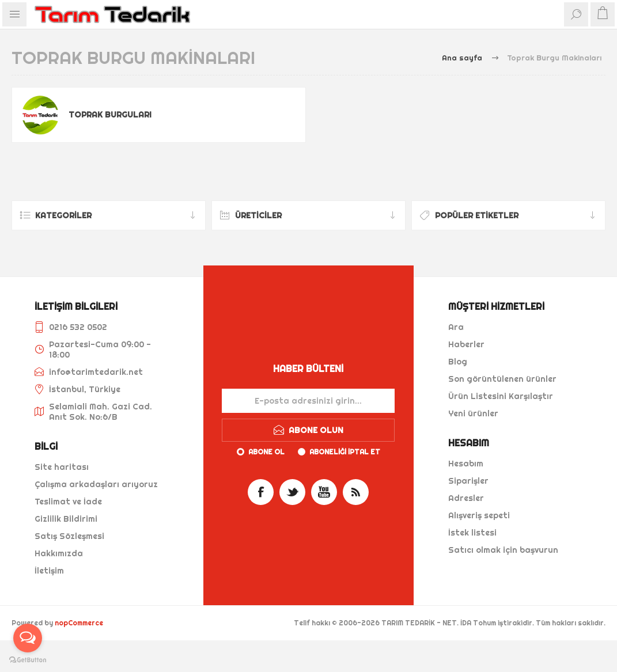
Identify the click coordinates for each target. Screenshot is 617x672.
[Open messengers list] (28, 638)
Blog (458, 362)
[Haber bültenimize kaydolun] (308, 401)
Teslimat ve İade (68, 502)
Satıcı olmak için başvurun (503, 550)
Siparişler (468, 481)
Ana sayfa (462, 58)
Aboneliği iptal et (345, 452)
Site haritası (62, 467)
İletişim (49, 571)
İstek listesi (472, 533)
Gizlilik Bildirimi (66, 519)
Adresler (466, 498)
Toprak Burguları (110, 115)
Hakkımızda (59, 553)
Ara (456, 327)
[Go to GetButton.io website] (28, 660)
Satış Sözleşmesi (69, 536)
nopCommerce (79, 623)
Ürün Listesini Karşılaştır (501, 396)
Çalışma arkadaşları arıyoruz (96, 484)
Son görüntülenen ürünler (502, 379)
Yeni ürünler (473, 413)
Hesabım (466, 464)
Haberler (466, 344)
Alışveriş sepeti (479, 515)
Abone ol (266, 452)
